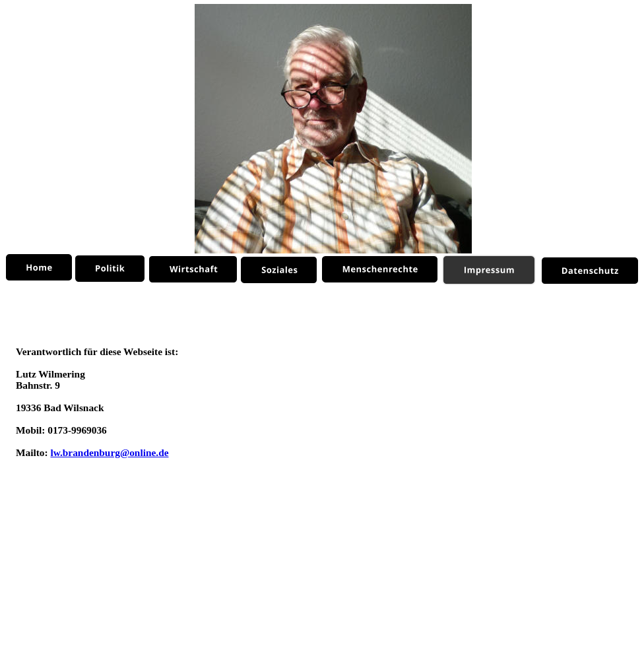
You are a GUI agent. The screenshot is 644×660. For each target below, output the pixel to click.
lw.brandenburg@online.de (109, 452)
